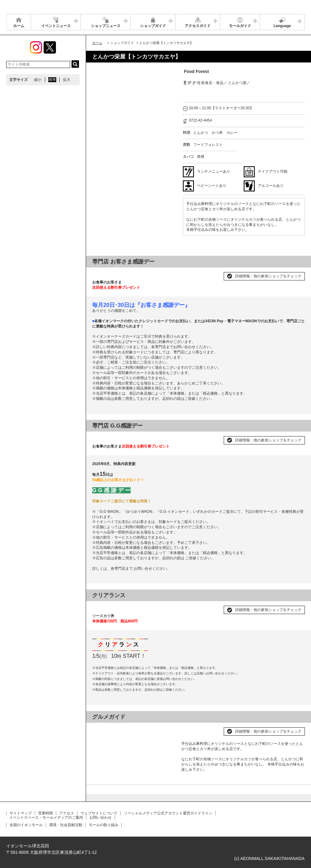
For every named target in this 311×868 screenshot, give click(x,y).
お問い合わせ (100, 818)
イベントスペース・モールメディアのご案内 (46, 818)
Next (167, 729)
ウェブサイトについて (99, 813)
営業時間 (45, 813)
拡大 (67, 80)
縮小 (38, 80)
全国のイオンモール (26, 825)
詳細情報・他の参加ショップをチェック (268, 276)
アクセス (67, 813)
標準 (52, 80)
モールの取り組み (104, 825)
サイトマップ (21, 813)
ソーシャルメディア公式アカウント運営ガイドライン (168, 813)
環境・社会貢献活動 (66, 825)
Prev (100, 729)
